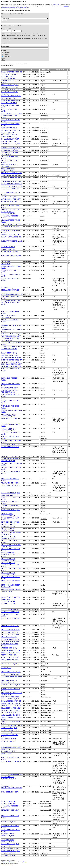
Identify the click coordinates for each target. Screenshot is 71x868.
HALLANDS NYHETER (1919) (12, 113)
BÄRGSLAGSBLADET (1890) (11, 237)
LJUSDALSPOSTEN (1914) (10, 618)
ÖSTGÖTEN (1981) (8, 846)
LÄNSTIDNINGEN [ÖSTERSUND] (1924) (9, 778)
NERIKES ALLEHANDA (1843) (12, 294)
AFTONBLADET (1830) (9, 728)
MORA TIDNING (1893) (9, 713)
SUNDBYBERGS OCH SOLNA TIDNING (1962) (12, 694)
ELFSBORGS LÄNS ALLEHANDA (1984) (8, 600)
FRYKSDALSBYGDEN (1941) (11, 706)
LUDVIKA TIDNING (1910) (11, 710)
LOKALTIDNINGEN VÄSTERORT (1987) (8, 574)
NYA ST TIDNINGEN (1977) (11, 639)
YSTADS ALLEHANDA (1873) (12, 347)
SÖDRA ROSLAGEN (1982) (11, 653)
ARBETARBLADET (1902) (10, 730)
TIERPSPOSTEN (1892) (9, 655)
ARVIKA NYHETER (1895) (10, 74)
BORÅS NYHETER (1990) (10, 660)
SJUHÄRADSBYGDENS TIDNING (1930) (10, 153)
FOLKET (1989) (7, 753)
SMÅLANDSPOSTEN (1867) (11, 418)
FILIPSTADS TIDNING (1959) (11, 366)
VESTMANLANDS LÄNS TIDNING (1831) (10, 339)
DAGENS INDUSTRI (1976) (11, 444)
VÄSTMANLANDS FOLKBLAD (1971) (8, 841)
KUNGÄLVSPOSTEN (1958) (11, 685)
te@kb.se (24, 862)
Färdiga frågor (56, 4)
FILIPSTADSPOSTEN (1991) (11, 456)
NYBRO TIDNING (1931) (10, 150)
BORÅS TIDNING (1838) (10, 355)
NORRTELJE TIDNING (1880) (11, 148)
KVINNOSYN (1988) (8, 856)
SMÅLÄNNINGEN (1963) (10, 85)
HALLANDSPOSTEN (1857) (11, 493)
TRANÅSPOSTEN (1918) (10, 87)
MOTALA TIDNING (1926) (10, 290)
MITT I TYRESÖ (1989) (9, 637)
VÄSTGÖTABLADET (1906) (11, 89)
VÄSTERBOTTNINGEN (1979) (12, 186)
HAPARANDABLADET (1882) (12, 726)
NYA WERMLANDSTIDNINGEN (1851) (11, 406)
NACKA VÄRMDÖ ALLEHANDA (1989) (8, 77)
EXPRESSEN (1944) (8, 247)
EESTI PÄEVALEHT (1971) (10, 597)
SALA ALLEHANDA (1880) (11, 715)
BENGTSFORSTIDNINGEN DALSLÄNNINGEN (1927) (11, 698)
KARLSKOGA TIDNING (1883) (12, 72)
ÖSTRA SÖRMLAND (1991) (11, 510)
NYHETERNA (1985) (8, 804)
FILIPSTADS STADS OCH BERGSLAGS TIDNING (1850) (12, 363)
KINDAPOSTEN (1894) (9, 128)
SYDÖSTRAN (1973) (8, 822)
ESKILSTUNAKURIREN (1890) (12, 241)
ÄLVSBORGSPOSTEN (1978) (11, 199)
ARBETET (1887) (7, 732)
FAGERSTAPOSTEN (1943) (10, 703)
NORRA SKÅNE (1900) (9, 141)
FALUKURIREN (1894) (9, 249)
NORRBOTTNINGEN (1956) (11, 144)
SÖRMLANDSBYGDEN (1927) (12, 173)
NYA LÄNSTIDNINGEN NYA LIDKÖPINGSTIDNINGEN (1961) (11, 302)
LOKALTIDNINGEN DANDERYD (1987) (8, 525)
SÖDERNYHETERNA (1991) (11, 589)
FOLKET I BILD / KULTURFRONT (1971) (9, 515)
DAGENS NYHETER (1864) (11, 447)
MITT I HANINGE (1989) (10, 632)
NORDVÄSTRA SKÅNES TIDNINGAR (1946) (10, 391)
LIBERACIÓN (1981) (8, 461)
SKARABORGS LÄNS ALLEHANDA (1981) (9, 415)
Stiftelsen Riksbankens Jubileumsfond (7, 865)
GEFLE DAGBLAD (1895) (10, 252)
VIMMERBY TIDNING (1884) (11, 182)
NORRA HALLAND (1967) (10, 139)
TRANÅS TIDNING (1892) (10, 483)
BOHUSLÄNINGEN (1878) (10, 235)
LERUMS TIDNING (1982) (10, 495)
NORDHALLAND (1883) (10, 388)
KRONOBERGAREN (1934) (11, 612)
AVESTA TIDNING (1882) (10, 674)
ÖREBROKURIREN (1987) (10, 844)
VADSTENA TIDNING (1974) (11, 336)
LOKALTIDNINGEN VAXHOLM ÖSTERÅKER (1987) (10, 565)
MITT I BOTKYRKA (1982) (10, 630)
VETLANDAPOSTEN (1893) (11, 485)
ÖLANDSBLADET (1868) (10, 92)
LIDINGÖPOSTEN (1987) (10, 664)
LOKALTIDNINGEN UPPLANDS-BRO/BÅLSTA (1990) (10, 555)
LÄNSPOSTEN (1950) (9, 98)
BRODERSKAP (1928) (9, 739)
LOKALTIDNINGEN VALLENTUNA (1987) (9, 560)
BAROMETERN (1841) (9, 353)
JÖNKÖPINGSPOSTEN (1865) (11, 458)
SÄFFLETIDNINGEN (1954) (11, 650)
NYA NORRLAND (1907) (10, 792)
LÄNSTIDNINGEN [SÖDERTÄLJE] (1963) (9, 133)
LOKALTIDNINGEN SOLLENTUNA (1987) (9, 537)
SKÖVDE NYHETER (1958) (11, 210)
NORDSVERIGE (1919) (9, 137)
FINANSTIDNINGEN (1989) (11, 522)
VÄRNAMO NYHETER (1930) (12, 677)
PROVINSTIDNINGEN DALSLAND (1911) (9, 681)
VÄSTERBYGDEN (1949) (10, 189)
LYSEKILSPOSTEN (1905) (10, 626)
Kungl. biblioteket (6, 862)
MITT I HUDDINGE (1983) (10, 635)
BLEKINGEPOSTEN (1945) (10, 101)
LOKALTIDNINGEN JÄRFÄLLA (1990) (8, 529)
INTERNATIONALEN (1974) (11, 224)
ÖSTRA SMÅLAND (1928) (10, 849)
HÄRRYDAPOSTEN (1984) (10, 609)
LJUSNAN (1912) (7, 288)
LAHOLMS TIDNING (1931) (11, 130)
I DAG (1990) (6, 261)
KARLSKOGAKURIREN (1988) (12, 774)
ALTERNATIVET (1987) (9, 349)
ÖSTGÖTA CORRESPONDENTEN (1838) (11, 95)
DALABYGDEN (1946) (9, 103)
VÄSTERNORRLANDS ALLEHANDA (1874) (9, 429)
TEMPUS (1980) (7, 591)
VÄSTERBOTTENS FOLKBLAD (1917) (8, 835)
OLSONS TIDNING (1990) (10, 657)
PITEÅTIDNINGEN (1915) (10, 810)
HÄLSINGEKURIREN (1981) (11, 762)
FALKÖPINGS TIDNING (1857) (12, 360)
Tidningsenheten (12, 862)
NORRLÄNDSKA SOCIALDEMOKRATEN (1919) (12, 787)
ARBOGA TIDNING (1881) (10, 226)
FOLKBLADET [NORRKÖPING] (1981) (9, 750)
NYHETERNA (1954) (8, 801)
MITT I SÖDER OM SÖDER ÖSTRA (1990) (11, 586)
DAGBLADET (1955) (8, 741)
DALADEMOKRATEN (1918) (11, 747)
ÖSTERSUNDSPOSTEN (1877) (12, 201)
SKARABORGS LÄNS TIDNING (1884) (9, 317)
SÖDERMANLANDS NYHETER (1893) (8, 170)
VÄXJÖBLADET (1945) (9, 197)
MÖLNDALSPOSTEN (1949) (11, 672)
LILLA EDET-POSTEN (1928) (11, 708)
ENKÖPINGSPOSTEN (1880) (11, 358)
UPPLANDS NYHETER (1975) (12, 177)
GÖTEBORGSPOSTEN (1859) (11, 256)
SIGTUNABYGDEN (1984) (10, 642)
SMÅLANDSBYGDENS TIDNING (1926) (9, 166)
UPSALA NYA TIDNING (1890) (12, 334)
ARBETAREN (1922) (8, 853)
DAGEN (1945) (6, 668)
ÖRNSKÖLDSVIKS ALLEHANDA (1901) (8, 213)
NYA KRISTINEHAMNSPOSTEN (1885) (11, 400)
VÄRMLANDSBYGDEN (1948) (12, 184)
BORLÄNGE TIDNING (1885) (11, 701)
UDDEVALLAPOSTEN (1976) (11, 175)
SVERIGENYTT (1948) (9, 648)
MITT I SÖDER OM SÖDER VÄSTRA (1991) (11, 582)
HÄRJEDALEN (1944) (9, 604)
